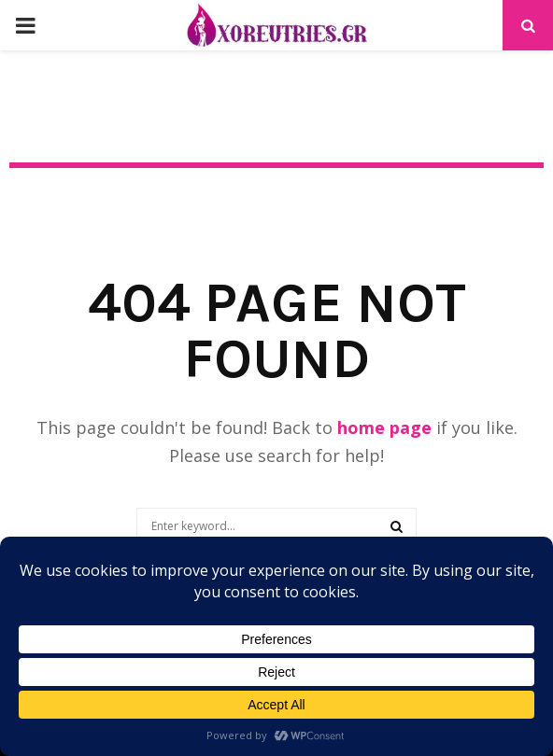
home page (384, 427)
